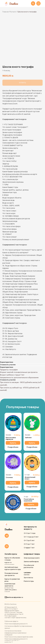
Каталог (13, 12)
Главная (5, 12)
